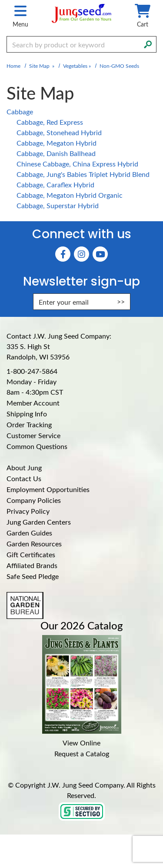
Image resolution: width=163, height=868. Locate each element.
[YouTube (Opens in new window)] (100, 254)
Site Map (39, 66)
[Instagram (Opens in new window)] (81, 254)
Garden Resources (34, 544)
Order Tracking (29, 424)
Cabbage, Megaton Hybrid (57, 143)
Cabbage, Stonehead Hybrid (59, 132)
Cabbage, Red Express (50, 122)
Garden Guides (29, 533)
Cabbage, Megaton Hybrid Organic (70, 195)
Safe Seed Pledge (33, 576)
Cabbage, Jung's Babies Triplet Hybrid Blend (83, 174)
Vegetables (75, 66)
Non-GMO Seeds (119, 66)
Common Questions (37, 446)
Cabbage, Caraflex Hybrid (55, 185)
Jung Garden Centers (39, 522)
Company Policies (34, 500)
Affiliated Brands (32, 565)
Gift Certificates (31, 554)
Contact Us (24, 478)
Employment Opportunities (48, 489)
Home (13, 66)
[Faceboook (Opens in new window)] (63, 254)
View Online (81, 743)
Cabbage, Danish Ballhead (56, 153)
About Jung (24, 467)
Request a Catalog (82, 753)
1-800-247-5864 (32, 371)
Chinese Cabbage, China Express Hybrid (77, 164)
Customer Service (33, 435)
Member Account (33, 403)
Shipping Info (27, 414)
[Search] (148, 43)
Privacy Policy (28, 511)
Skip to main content (0, 0)
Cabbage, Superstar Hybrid (58, 205)
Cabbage (20, 111)
